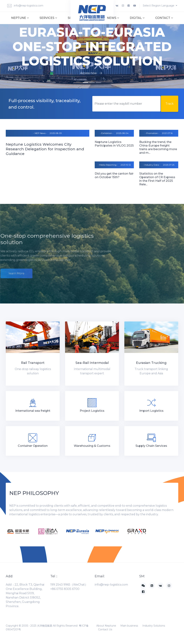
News (113, 18)
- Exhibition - (107, 133)
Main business (129, 626)
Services (48, 18)
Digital (137, 18)
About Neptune (106, 626)
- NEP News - (40, 133)
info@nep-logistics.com (25, 6)
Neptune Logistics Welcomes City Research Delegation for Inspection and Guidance (45, 149)
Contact (164, 18)
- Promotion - (152, 133)
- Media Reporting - (108, 165)
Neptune (20, 18)
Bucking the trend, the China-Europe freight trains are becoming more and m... (158, 147)
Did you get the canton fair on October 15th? (114, 175)
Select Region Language (159, 6)
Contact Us (105, 629)
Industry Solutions (154, 626)
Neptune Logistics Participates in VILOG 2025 (114, 144)
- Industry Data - (152, 165)
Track (170, 104)
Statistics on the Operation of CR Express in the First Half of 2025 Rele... (157, 179)
